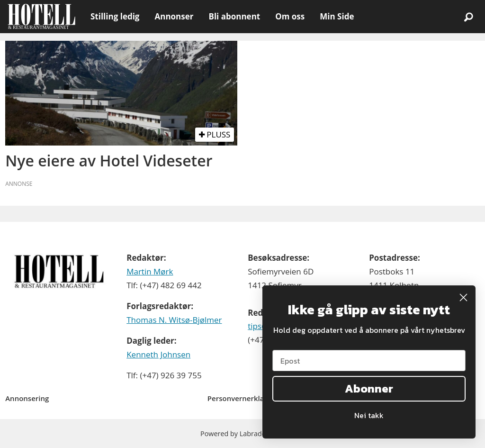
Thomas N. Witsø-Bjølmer (174, 320)
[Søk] (468, 17)
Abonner (369, 389)
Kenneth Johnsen (158, 354)
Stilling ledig (115, 16)
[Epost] (369, 361)
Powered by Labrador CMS (242, 434)
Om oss (290, 16)
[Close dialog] (463, 297)
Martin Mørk (150, 271)
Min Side (337, 16)
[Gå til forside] (41, 17)
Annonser (174, 16)
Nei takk (369, 415)
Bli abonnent (234, 16)
